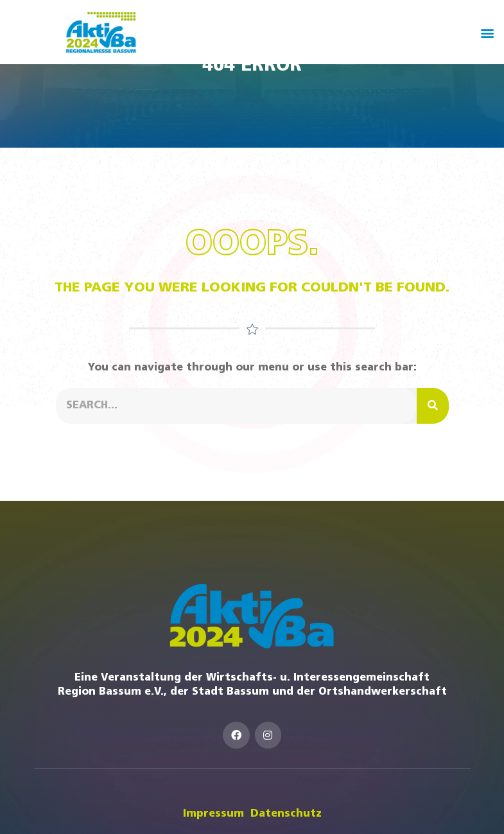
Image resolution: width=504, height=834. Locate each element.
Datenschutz (286, 814)
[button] (487, 32)
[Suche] (433, 406)
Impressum (213, 814)
